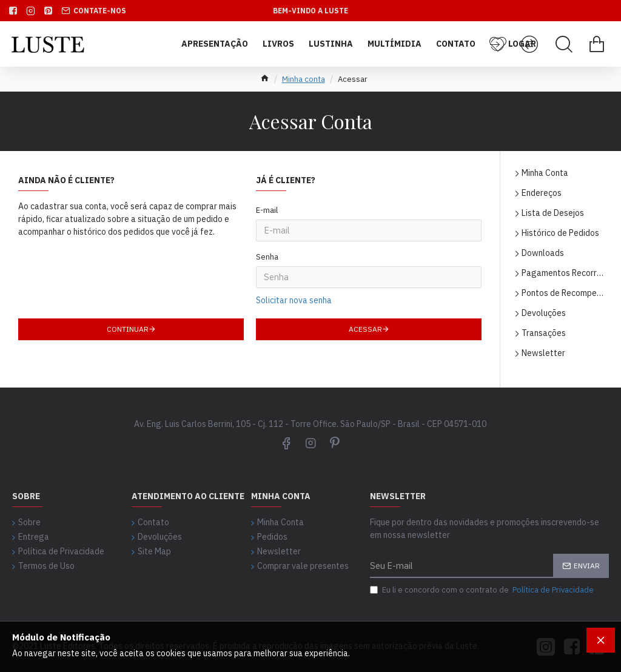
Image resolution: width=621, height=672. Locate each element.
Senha (267, 239)
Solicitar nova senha (294, 263)
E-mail (267, 210)
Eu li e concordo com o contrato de (483, 590)
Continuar (128, 294)
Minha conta (304, 79)
